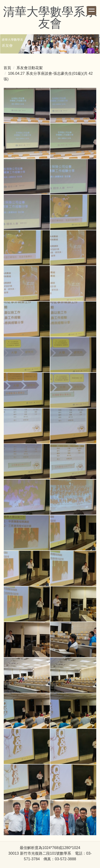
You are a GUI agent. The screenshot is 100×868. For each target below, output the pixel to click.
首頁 (7, 68)
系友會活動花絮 (30, 68)
